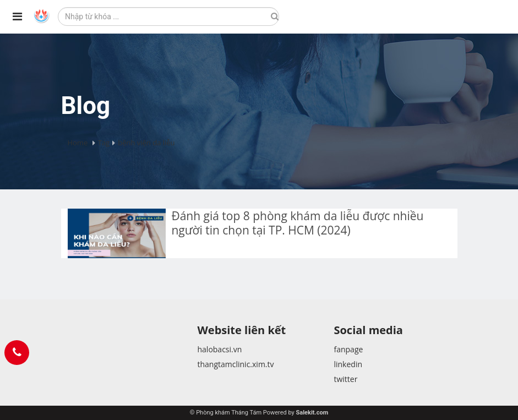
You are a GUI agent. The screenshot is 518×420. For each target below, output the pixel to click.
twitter (345, 379)
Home (78, 143)
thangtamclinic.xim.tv (235, 364)
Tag (104, 143)
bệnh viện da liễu (146, 143)
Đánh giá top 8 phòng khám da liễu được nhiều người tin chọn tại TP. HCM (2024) (297, 223)
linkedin (348, 364)
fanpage (348, 349)
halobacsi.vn (219, 349)
